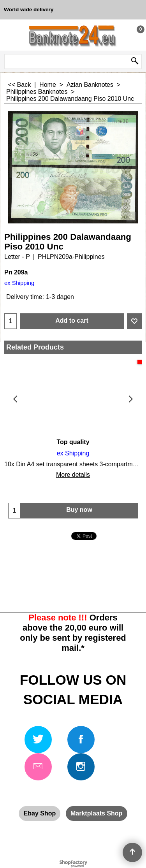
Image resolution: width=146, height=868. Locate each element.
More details (73, 475)
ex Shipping (19, 283)
